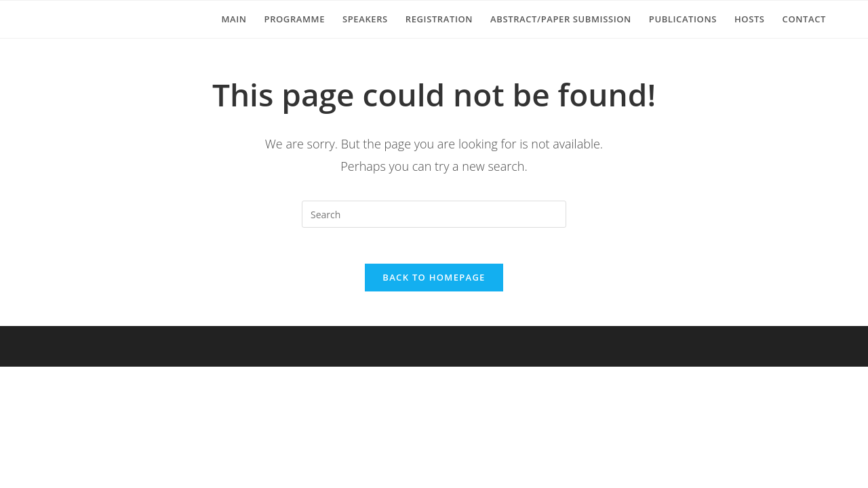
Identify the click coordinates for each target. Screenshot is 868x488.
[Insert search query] (434, 214)
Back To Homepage (434, 283)
